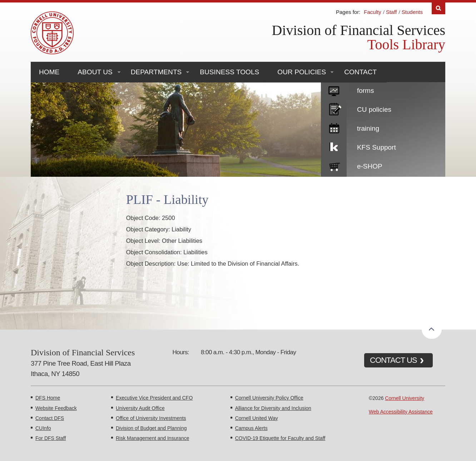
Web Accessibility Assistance (401, 412)
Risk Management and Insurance (152, 438)
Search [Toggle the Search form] (438, 8)
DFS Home (48, 398)
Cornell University (405, 398)
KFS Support (376, 147)
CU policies (374, 109)
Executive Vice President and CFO (154, 398)
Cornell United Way (257, 418)
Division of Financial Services (359, 30)
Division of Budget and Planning (151, 428)
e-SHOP (370, 166)
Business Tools (229, 72)
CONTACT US (393, 360)
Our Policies (302, 72)
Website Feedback (56, 408)
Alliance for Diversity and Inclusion (273, 408)
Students (412, 12)
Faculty (372, 12)
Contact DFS (50, 418)
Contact (360, 72)
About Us (95, 72)
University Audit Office (140, 408)
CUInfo (43, 428)
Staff (391, 12)
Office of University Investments (151, 418)
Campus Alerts (251, 428)
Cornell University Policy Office (269, 398)
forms (366, 91)
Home (49, 72)
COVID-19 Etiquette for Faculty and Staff (280, 438)
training (368, 128)
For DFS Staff (51, 438)
